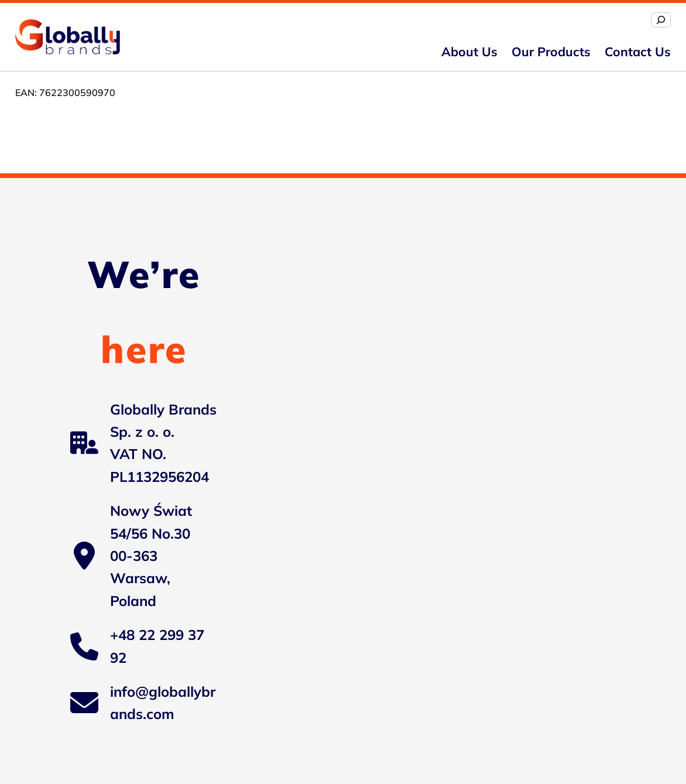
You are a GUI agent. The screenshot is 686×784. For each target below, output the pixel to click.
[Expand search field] (661, 20)
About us (469, 52)
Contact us (638, 52)
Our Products (551, 52)
